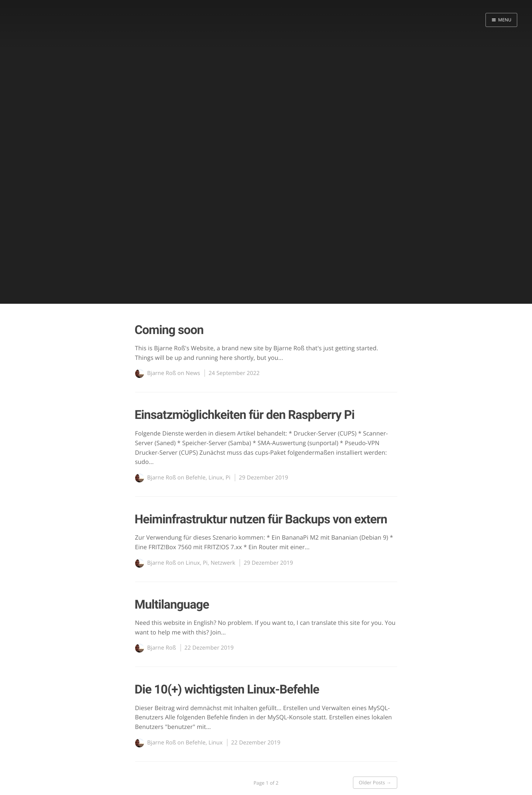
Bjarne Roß (162, 373)
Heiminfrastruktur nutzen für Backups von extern (261, 519)
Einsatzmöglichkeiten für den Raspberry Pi (245, 415)
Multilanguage (172, 605)
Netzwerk (223, 563)
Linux (216, 478)
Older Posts (375, 782)
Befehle (196, 478)
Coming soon (169, 330)
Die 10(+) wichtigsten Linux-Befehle (227, 690)
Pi (228, 478)
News (193, 373)
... (281, 358)
